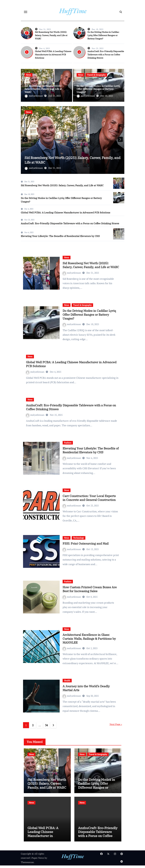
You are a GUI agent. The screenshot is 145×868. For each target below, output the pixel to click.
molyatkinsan (34, 96)
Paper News (38, 860)
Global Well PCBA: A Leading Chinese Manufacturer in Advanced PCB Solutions (53, 55)
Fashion (68, 445)
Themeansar (27, 865)
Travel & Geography (96, 75)
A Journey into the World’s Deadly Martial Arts (86, 690)
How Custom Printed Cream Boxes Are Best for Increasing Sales (90, 591)
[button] (120, 141)
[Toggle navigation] (26, 12)
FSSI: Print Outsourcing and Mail (86, 546)
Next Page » (116, 727)
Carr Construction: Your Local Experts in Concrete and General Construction (89, 500)
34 (46, 728)
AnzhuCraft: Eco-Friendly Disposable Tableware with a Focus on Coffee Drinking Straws (106, 55)
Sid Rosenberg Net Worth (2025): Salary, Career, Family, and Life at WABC (51, 35)
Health (67, 683)
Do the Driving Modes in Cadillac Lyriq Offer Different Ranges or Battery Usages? (103, 35)
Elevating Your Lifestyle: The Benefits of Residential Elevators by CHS (60, 238)
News (28, 75)
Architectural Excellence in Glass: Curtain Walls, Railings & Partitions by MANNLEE (89, 641)
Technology (79, 540)
